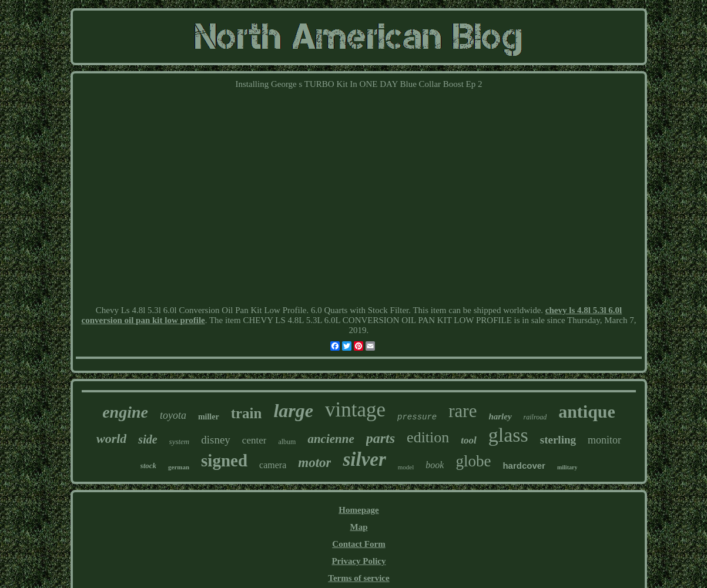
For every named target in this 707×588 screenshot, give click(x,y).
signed (224, 461)
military (567, 467)
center (254, 440)
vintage (355, 410)
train (247, 413)
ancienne (331, 439)
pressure (417, 417)
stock (148, 466)
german (179, 467)
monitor (604, 440)
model (406, 467)
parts (381, 438)
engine (125, 412)
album (287, 442)
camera (273, 465)
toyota (173, 415)
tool (468, 440)
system (180, 441)
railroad (535, 417)
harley (500, 416)
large (293, 411)
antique (587, 411)
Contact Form (358, 544)
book (435, 465)
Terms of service (358, 578)
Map (358, 527)
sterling (558, 440)
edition (428, 437)
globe (473, 461)
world (111, 439)
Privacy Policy (358, 561)
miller (209, 417)
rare (463, 411)
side (148, 439)
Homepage (358, 510)
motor (314, 463)
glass (508, 435)
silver (364, 459)
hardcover (524, 466)
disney (216, 440)
